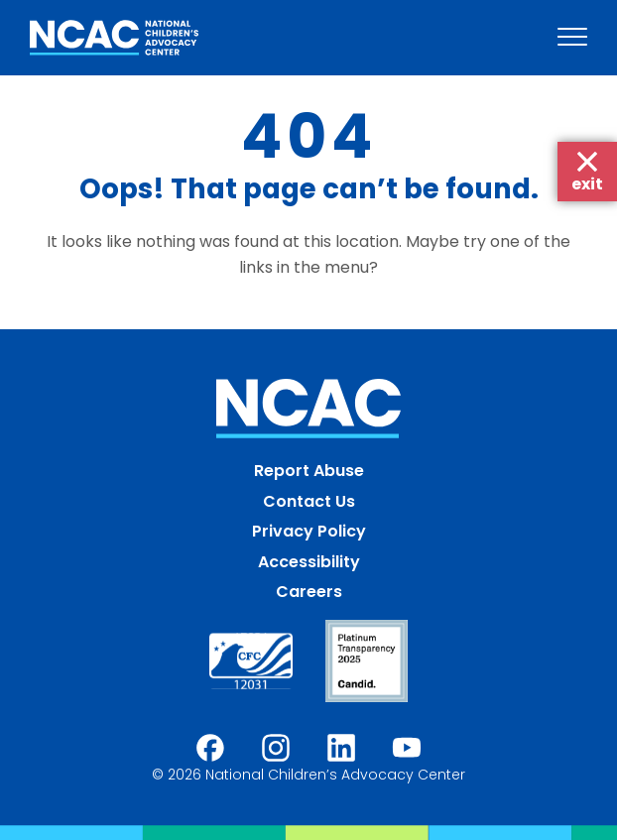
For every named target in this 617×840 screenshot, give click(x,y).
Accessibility (309, 562)
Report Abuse (309, 471)
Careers (309, 592)
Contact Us (309, 501)
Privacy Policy (309, 531)
